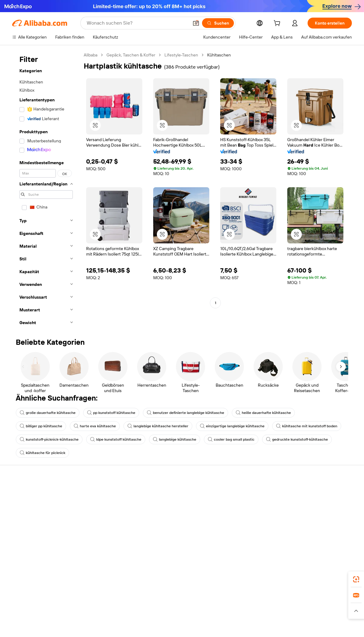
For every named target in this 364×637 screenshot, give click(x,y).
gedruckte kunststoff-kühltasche (297, 439)
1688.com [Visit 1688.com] (106, 626)
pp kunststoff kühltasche (111, 413)
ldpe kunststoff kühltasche (116, 439)
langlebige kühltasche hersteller (158, 426)
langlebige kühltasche (175, 439)
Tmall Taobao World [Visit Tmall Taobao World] (139, 626)
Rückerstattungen (29, 527)
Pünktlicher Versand (101, 516)
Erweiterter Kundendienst (106, 527)
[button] (196, 23)
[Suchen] (218, 23)
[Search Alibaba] (137, 23)
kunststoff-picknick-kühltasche (49, 439)
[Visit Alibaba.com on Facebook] (294, 552)
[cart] (278, 24)
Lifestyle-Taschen (181, 55)
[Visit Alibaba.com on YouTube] (330, 552)
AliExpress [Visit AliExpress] (82, 626)
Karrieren (300, 527)
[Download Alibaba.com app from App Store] (287, 599)
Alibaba (91, 55)
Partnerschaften (237, 534)
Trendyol (250, 626)
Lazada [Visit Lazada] (185, 626)
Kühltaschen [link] (219, 55)
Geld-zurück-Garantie (102, 504)
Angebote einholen (170, 500)
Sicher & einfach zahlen (104, 493)
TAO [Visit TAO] (232, 626)
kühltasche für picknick (42, 453)
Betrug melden (26, 539)
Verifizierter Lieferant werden (249, 523)
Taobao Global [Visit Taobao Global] (210, 626)
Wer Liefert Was (278, 626)
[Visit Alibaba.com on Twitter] (312, 552)
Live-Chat (21, 504)
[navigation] (46, 191)
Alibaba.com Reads (170, 540)
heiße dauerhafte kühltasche (263, 413)
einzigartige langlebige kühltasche (232, 426)
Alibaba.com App (245, 599)
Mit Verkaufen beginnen (244, 500)
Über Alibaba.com (308, 493)
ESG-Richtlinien (306, 504)
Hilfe (17, 493)
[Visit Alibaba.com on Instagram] (321, 552)
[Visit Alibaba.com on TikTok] (339, 552)
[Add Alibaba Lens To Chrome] (108, 599)
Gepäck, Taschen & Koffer (131, 55)
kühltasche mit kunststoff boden (307, 426)
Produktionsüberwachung (106, 539)
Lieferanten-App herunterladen (251, 546)
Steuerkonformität (169, 528)
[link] (356, 579)
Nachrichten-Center (310, 516)
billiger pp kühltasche (41, 426)
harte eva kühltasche (95, 426)
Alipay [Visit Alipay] (168, 626)
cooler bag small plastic (231, 439)
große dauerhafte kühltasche (48, 413)
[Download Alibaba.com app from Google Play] (331, 599)
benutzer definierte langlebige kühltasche (185, 413)
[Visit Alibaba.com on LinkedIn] (303, 552)
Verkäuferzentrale (238, 511)
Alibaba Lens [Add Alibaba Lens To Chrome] (25, 599)
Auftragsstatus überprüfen (37, 516)
